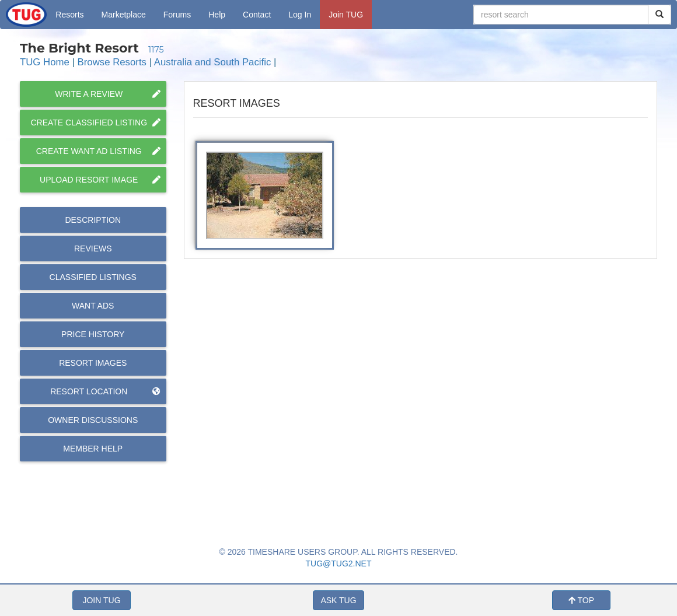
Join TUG (346, 15)
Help (217, 15)
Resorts (69, 15)
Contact (257, 15)
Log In (300, 15)
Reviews (93, 249)
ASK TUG (338, 600)
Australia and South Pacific (213, 62)
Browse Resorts (112, 62)
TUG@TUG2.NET (339, 563)
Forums (177, 15)
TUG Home (45, 62)
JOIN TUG (101, 600)
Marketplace (124, 15)
